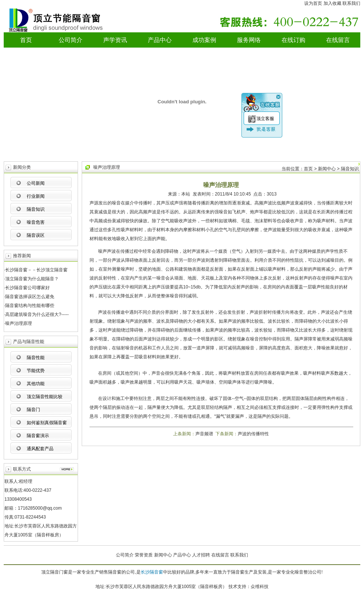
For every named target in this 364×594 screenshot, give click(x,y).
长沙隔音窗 (152, 572)
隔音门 (33, 410)
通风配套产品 (40, 449)
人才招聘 (201, 555)
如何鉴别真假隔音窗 (47, 423)
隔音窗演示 (38, 436)
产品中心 (160, 40)
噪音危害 (36, 222)
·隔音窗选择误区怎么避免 (29, 297)
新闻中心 (163, 555)
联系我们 (351, 3)
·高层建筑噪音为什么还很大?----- (36, 314)
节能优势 (36, 371)
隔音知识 (36, 209)
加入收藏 (332, 3)
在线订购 (293, 40)
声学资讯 (115, 40)
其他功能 (36, 384)
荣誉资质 (144, 555)
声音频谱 (204, 434)
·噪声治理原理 (18, 323)
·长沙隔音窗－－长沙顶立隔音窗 (36, 270)
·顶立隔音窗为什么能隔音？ (31, 279)
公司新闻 (36, 183)
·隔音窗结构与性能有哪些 (29, 306)
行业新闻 (36, 196)
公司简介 (71, 40)
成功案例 (204, 40)
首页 (26, 40)
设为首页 (313, 3)
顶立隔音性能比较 (45, 397)
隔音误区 (36, 235)
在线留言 (338, 40)
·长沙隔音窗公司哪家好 (27, 288)
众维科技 (260, 587)
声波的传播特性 (253, 434)
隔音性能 (36, 358)
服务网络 (249, 40)
